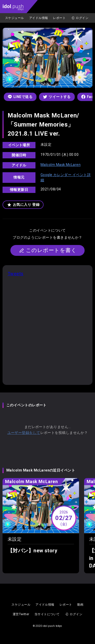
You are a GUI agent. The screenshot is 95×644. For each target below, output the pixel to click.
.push (13, 7)
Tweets (16, 274)
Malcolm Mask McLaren (61, 165)
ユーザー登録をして (24, 433)
